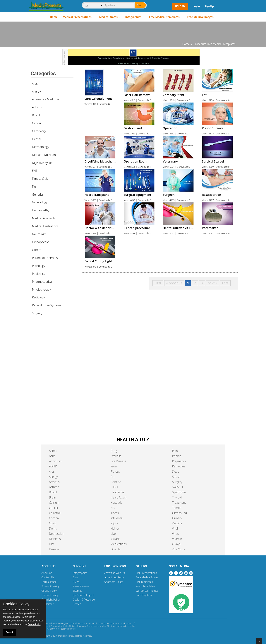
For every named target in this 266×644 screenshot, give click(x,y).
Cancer (37, 123)
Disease (54, 549)
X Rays (176, 544)
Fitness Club (40, 179)
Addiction (55, 461)
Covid (53, 523)
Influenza (117, 518)
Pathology (39, 266)
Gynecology (40, 202)
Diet (52, 544)
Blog (75, 577)
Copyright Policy (51, 600)
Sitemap (78, 591)
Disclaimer (48, 604)
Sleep (176, 471)
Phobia (177, 456)
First (158, 283)
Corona (54, 518)
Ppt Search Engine (83, 595)
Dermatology (41, 147)
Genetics (38, 195)
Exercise (116, 456)
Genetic (116, 482)
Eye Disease (118, 461)
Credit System (144, 595)
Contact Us (48, 577)
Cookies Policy (16, 604)
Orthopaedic (40, 242)
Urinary (177, 518)
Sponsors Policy (113, 582)
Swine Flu (178, 487)
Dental (36, 139)
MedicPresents (66, 636)
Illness (115, 513)
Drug (114, 451)
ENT (35, 171)
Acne (52, 456)
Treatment (179, 503)
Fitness (115, 471)
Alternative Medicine (46, 99)
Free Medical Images (200, 17)
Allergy (37, 92)
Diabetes (55, 539)
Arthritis (37, 107)
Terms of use (49, 582)
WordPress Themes (147, 591)
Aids (35, 84)
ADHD (53, 466)
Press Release (81, 586)
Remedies (179, 466)
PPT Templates (144, 582)
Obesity (116, 549)
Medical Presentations (77, 17)
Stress (176, 477)
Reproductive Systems (47, 305)
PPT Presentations (146, 573)
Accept (9, 632)
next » (213, 283)
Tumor (176, 508)
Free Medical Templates (164, 17)
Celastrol (55, 513)
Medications (119, 544)
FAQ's (76, 582)
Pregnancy (179, 461)
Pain (175, 451)
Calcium (54, 503)
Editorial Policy (50, 595)
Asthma (54, 487)
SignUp (209, 6)
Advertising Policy (114, 577)
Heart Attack (119, 497)
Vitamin (177, 539)
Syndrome (179, 492)
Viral (175, 528)
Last (225, 283)
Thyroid (177, 497)
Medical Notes (108, 17)
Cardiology (39, 131)
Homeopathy (41, 210)
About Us (47, 573)
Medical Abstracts (44, 218)
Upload (180, 6)
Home (54, 17)
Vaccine (177, 523)
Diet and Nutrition (44, 155)
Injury (114, 523)
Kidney (115, 528)
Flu (34, 187)
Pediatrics (39, 274)
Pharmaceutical (42, 282)
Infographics (133, 17)
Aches (53, 451)
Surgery (37, 313)
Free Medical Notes (147, 577)
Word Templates (145, 586)
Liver (114, 534)
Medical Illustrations (45, 226)
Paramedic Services (45, 258)
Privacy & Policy (50, 586)
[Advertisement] (133, 32)
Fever (114, 466)
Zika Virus (178, 549)
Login (196, 6)
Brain (53, 497)
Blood (36, 115)
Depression (57, 534)
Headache (117, 492)
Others (37, 250)
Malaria (115, 539)
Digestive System (43, 163)
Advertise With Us (115, 573)
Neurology (39, 234)
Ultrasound (179, 513)
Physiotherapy (42, 290)
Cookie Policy (49, 591)
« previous (174, 283)
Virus (175, 534)
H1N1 (114, 487)
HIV (113, 508)
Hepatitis (116, 503)
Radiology (38, 297)
